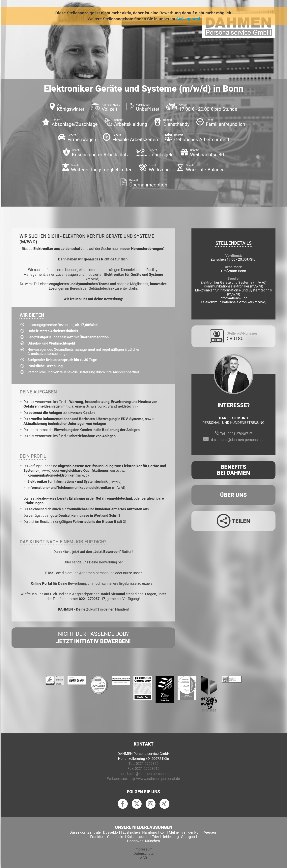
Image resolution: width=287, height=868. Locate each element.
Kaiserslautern (138, 837)
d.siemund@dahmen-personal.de (88, 573)
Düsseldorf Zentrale (85, 832)
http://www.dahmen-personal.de (154, 779)
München (152, 841)
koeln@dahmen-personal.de (149, 774)
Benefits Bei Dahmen (233, 470)
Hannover (135, 841)
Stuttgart (188, 837)
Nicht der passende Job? (93, 638)
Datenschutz (143, 853)
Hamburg (150, 832)
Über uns (233, 495)
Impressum (143, 849)
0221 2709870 (147, 764)
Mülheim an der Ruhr (185, 832)
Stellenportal (188, 19)
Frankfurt (97, 837)
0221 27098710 (147, 768)
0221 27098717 (240, 434)
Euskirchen (131, 832)
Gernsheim (116, 837)
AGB (143, 858)
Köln (163, 832)
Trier (156, 837)
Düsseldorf (112, 832)
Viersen (210, 832)
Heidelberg (170, 837)
